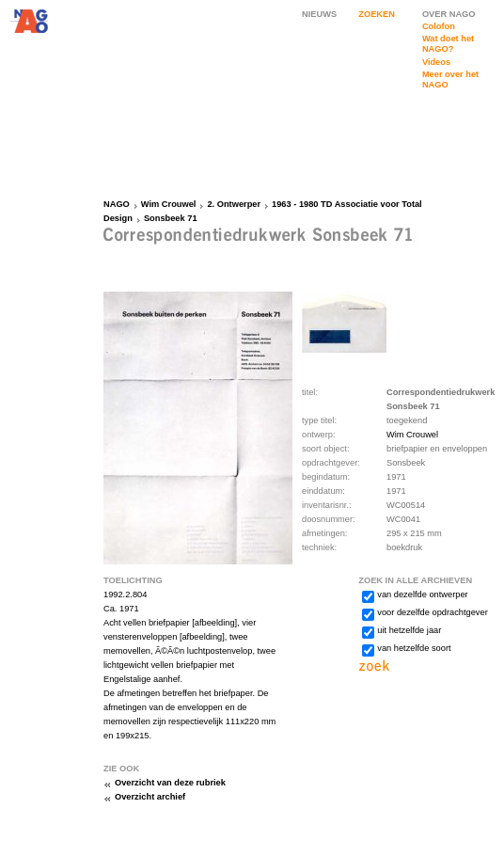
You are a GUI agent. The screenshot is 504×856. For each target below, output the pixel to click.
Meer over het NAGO (450, 79)
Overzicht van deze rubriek (170, 783)
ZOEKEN (377, 14)
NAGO (117, 204)
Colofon (439, 26)
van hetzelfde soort (414, 648)
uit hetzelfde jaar (409, 630)
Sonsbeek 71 (171, 218)
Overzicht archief (150, 797)
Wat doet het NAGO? (448, 44)
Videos (436, 62)
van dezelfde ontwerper (422, 594)
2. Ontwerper (234, 204)
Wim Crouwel (169, 204)
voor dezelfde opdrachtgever (432, 612)
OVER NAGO (449, 14)
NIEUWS (319, 14)
